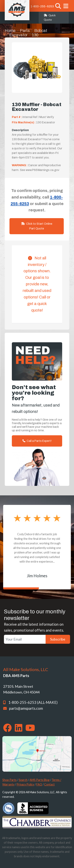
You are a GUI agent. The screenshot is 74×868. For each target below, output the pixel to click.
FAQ (39, 784)
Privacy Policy (25, 784)
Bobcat (41, 31)
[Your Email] (25, 639)
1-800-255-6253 (42, 6)
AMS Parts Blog (40, 780)
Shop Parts (9, 780)
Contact (49, 784)
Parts (25, 31)
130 (35, 35)
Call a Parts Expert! (37, 441)
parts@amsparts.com (26, 708)
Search (23, 780)
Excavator (18, 35)
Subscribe (58, 639)
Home (10, 31)
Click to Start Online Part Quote (37, 226)
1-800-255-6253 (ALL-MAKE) (33, 702)
